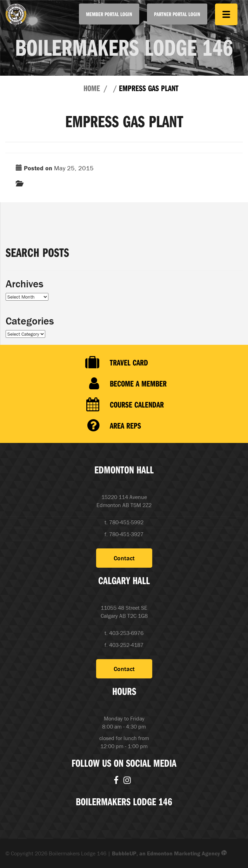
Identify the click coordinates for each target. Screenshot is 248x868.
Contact (124, 558)
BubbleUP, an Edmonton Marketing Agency (169, 853)
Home (92, 88)
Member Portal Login (109, 14)
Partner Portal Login (177, 14)
